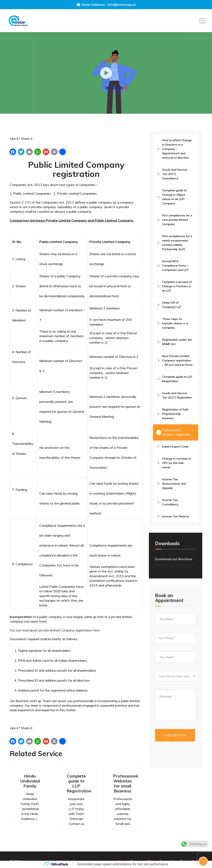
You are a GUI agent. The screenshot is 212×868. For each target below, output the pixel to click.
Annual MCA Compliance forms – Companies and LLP (177, 266)
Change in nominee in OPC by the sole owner (178, 472)
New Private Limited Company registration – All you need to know (178, 363)
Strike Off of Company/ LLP (173, 305)
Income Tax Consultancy (172, 511)
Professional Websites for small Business (125, 783)
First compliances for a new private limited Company (177, 220)
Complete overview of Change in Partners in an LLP (178, 286)
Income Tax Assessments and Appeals (175, 492)
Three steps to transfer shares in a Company (176, 323)
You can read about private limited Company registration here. (55, 630)
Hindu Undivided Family (30, 781)
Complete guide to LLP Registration (79, 783)
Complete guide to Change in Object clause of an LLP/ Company (176, 197)
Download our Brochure (174, 568)
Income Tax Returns (177, 525)
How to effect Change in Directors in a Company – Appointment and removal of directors (178, 149)
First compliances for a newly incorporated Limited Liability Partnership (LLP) (177, 243)
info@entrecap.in (122, 5)
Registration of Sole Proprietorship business (176, 423)
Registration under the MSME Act (176, 342)
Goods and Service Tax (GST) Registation (176, 402)
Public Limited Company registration (178, 441)
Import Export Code (176, 455)
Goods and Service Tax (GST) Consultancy (176, 174)
